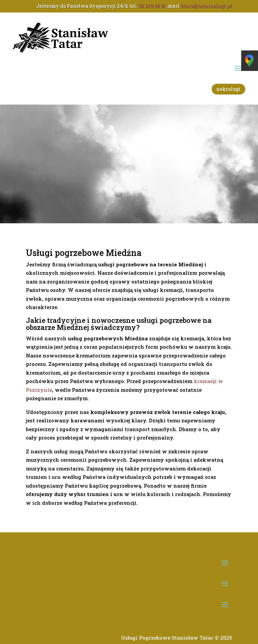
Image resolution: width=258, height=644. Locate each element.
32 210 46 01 (152, 6)
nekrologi (228, 89)
